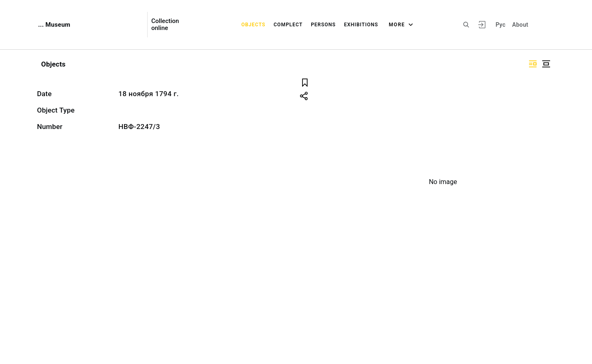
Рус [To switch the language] (500, 25)
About (520, 25)
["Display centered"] (546, 64)
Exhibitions (361, 25)
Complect (288, 25)
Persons (323, 25)
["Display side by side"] (533, 64)
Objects (253, 25)
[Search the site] (466, 25)
